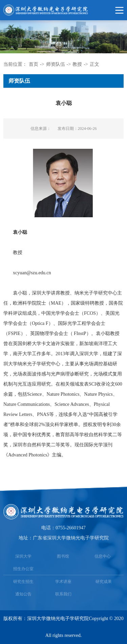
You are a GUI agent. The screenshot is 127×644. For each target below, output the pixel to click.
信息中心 (103, 556)
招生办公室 (23, 569)
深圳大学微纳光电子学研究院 (58, 619)
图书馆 (63, 556)
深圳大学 (23, 556)
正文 (94, 64)
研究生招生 (23, 582)
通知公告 (23, 594)
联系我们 (63, 594)
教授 (77, 64)
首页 (34, 64)
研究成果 (104, 582)
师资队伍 (56, 64)
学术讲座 (63, 582)
